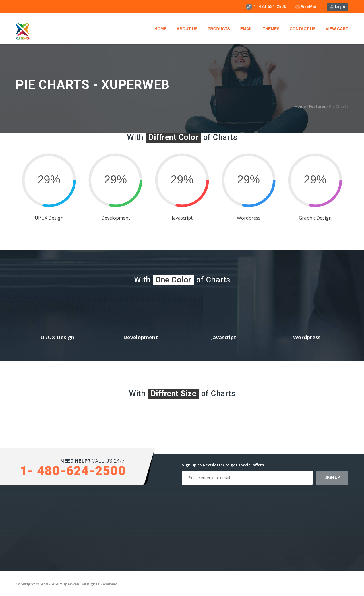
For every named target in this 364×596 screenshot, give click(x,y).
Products (219, 29)
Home (160, 29)
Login (338, 7)
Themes (271, 29)
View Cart (337, 29)
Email (247, 29)
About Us (187, 29)
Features (317, 106)
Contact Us (303, 29)
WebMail (306, 7)
